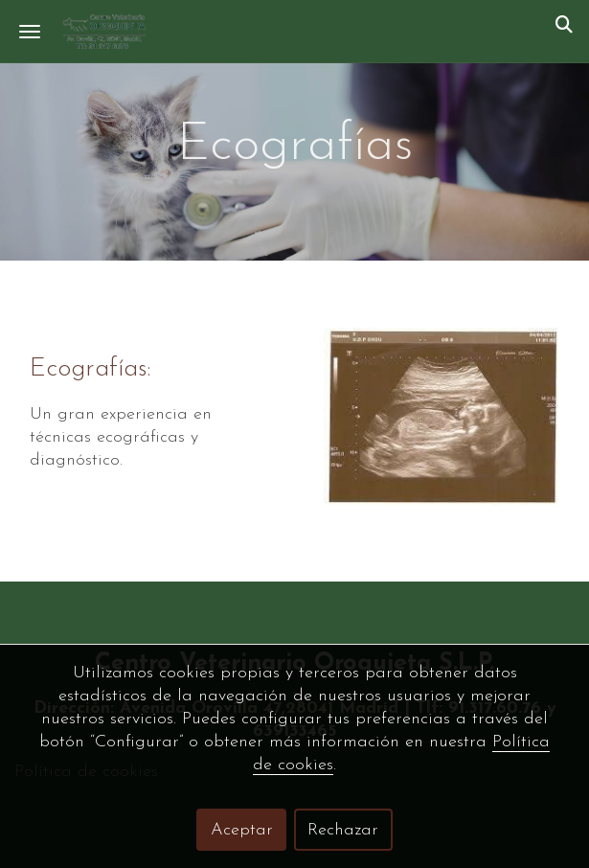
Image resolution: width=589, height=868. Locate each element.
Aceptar (242, 830)
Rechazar (343, 830)
